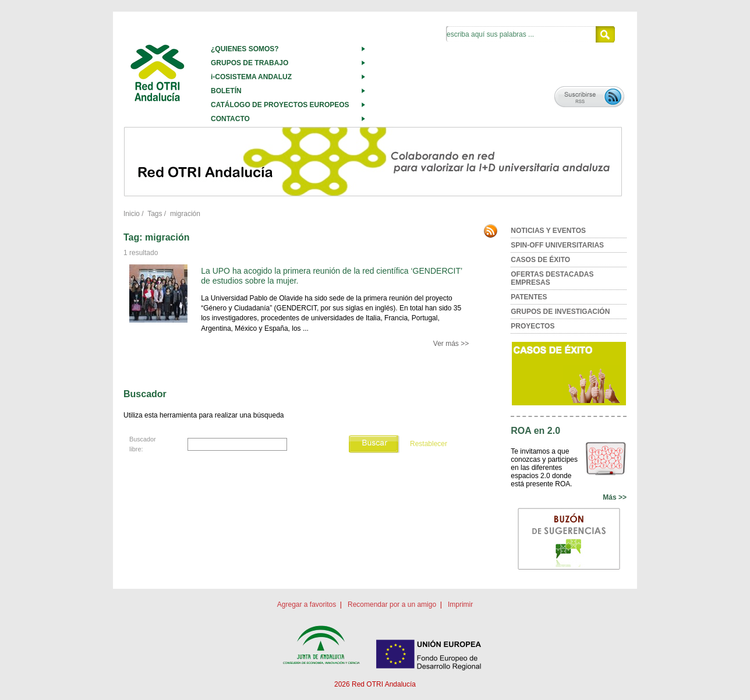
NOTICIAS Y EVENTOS (548, 231)
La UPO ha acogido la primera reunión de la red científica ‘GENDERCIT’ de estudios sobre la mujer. (331, 276)
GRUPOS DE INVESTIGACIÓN (560, 312)
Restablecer (429, 444)
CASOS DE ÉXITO (540, 260)
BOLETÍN (226, 91)
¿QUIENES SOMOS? (245, 49)
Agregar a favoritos (307, 604)
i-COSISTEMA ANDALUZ (251, 77)
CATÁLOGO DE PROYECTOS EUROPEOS (280, 105)
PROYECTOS (533, 326)
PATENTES (529, 297)
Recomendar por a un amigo (392, 604)
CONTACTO (230, 119)
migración (185, 214)
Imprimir (460, 604)
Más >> (615, 497)
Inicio (132, 214)
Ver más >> (451, 344)
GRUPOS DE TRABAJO (250, 63)
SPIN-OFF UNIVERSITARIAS (557, 245)
